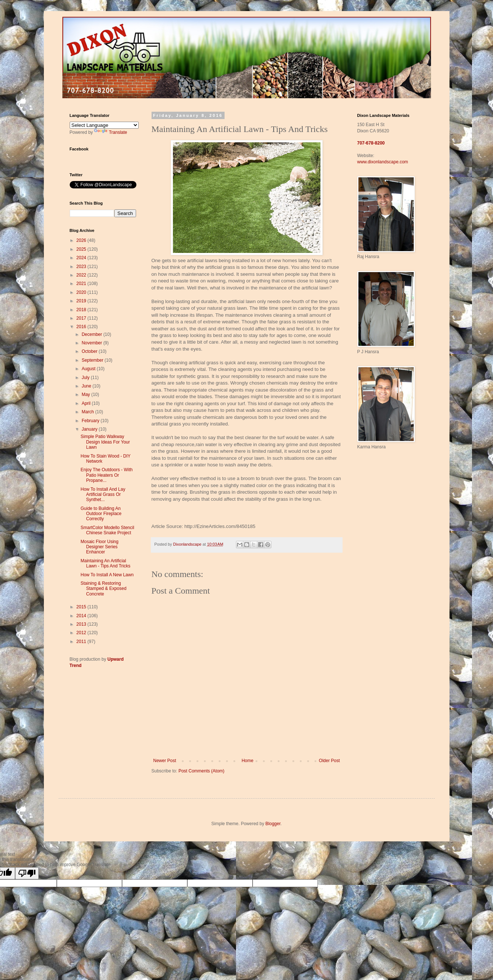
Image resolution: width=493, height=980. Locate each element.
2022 (82, 275)
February (91, 421)
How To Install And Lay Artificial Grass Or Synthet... (103, 495)
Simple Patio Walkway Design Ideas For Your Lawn (105, 442)
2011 (82, 642)
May (86, 395)
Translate (111, 132)
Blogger (273, 824)
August (89, 369)
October (90, 351)
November (92, 343)
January (90, 429)
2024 (82, 258)
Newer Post (165, 761)
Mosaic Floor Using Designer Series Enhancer (99, 547)
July (86, 378)
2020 (82, 292)
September (93, 360)
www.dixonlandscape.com (383, 162)
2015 (82, 607)
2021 (82, 284)
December (92, 334)
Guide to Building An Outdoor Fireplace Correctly (101, 514)
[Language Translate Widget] (104, 125)
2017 (82, 318)
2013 (82, 624)
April (86, 403)
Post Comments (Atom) (202, 771)
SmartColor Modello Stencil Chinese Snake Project (107, 530)
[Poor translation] (27, 873)
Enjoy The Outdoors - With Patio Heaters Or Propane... (106, 475)
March (88, 412)
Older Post (329, 761)
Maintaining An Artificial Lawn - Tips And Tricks (105, 563)
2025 (82, 249)
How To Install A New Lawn (107, 575)
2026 (82, 240)
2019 (82, 301)
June (87, 386)
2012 (82, 633)
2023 (82, 267)
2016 (82, 327)
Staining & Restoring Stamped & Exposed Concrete (103, 589)
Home (247, 761)
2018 (82, 310)
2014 (82, 616)
